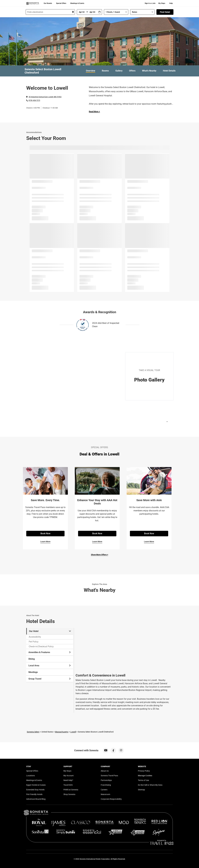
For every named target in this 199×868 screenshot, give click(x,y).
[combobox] (50, 12)
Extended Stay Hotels (35, 790)
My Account (69, 776)
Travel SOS (68, 785)
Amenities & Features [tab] (50, 652)
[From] (82, 12)
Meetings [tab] (33, 672)
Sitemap (141, 790)
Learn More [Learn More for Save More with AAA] (149, 542)
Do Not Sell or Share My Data (150, 785)
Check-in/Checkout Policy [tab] (41, 646)
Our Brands (48, 3)
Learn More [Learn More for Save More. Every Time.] (45, 542)
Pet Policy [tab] (34, 642)
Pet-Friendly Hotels (34, 794)
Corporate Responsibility (111, 799)
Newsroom (105, 794)
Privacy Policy (144, 771)
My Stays (162, 3)
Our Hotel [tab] (50, 631)
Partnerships (106, 780)
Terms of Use (143, 780)
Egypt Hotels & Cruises (36, 785)
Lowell (73, 732)
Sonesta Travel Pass (109, 776)
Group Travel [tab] (50, 679)
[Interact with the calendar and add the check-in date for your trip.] (99, 12)
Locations (31, 776)
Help (171, 3)
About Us (105, 771)
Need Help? (68, 780)
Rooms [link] (105, 71)
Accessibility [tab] (35, 637)
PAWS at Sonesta (71, 790)
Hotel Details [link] (169, 71)
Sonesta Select (33, 732)
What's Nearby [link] (149, 71)
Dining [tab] (32, 659)
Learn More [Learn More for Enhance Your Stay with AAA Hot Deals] (97, 542)
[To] (93, 12)
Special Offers (61, 3)
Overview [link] (91, 71)
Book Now (45, 533)
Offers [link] (132, 71)
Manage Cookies (145, 776)
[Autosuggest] (50, 12)
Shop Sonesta (69, 794)
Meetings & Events (77, 3)
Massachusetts (62, 732)
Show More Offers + (100, 555)
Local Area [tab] (50, 666)
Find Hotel (165, 12)
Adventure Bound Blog (36, 799)
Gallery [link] (119, 71)
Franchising (106, 785)
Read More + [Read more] (94, 111)
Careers (104, 790)
